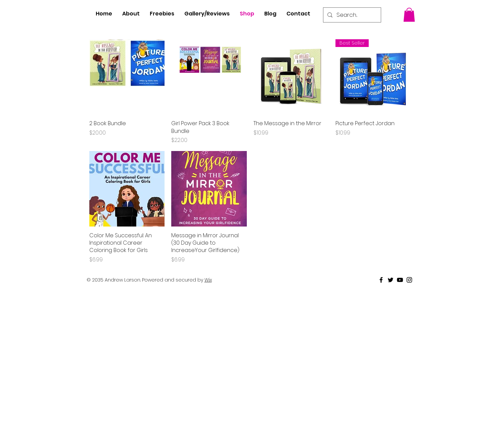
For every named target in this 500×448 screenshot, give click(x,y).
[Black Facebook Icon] (381, 280)
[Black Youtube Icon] (400, 280)
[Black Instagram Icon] (409, 280)
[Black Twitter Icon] (391, 280)
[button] (409, 15)
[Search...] (352, 15)
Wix (208, 280)
